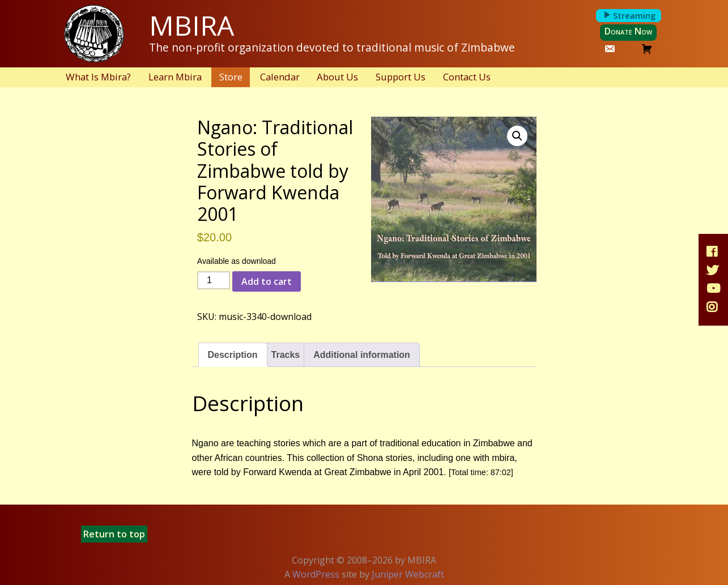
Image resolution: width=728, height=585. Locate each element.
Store (231, 77)
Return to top (114, 534)
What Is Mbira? (98, 77)
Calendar (280, 77)
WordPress (316, 574)
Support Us (401, 77)
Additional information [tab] (362, 355)
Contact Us (467, 77)
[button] (517, 136)
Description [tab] (233, 355)
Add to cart (267, 281)
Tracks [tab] (286, 355)
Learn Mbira (175, 77)
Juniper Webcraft (408, 574)
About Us (337, 77)
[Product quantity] (214, 280)
